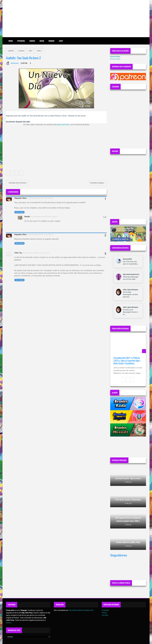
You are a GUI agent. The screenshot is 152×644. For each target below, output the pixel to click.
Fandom (51, 41)
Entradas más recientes (17, 183)
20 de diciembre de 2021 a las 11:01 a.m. (36, 253)
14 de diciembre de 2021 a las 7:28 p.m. (41, 198)
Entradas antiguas (97, 183)
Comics (32, 41)
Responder (20, 212)
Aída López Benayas (131, 290)
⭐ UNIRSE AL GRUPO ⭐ (120, 239)
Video (39, 51)
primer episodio (63, 125)
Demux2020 (127, 259)
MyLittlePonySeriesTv (131, 274)
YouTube (105, 615)
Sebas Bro (90, 610)
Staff (61, 41)
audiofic (11, 51)
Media (42, 41)
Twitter (104, 613)
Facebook (105, 610)
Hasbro (9, 623)
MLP (31, 51)
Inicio (11, 41)
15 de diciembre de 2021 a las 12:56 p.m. (44, 217)
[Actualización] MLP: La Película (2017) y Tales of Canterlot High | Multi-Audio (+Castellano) (127, 361)
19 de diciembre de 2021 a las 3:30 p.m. (41, 235)
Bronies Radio (115, 59)
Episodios (21, 41)
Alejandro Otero (20, 198)
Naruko (27, 217)
